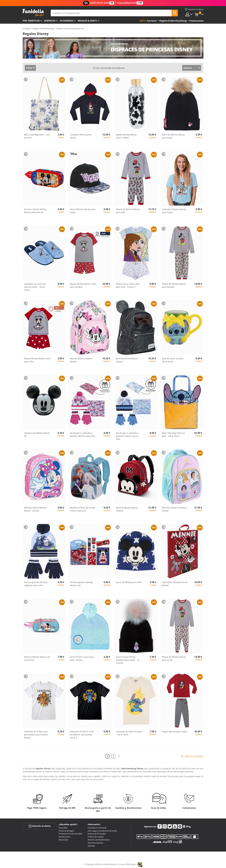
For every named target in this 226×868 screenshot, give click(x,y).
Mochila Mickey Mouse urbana (127, 509)
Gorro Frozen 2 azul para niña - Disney (82, 658)
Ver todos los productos (192, 756)
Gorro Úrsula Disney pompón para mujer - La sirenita (128, 660)
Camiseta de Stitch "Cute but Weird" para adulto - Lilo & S (82, 735)
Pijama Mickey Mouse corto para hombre (83, 285)
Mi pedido (63, 828)
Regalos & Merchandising (43, 28)
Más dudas (63, 840)
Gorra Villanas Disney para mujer (83, 211)
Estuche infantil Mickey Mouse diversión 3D (35, 211)
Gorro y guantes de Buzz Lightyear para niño (36, 584)
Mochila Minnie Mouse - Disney (82, 360)
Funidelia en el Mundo (97, 828)
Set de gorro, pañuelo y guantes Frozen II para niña (127, 436)
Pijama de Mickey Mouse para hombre (174, 285)
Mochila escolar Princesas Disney (174, 509)
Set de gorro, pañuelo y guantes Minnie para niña (82, 435)
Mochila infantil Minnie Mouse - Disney (35, 509)
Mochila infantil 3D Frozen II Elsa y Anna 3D (83, 509)
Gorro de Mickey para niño (129, 582)
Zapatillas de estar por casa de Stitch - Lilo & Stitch (35, 287)
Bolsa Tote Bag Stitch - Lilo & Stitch (37, 136)
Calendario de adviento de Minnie (175, 584)
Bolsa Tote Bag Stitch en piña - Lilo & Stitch (173, 435)
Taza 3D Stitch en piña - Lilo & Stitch (173, 360)
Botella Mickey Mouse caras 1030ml (126, 136)
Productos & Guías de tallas (70, 834)
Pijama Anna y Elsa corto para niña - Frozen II (128, 285)
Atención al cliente (40, 826)
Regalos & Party (87, 21)
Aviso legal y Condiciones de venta (102, 831)
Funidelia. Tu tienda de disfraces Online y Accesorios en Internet (33, 13)
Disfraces (50, 21)
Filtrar (29, 68)
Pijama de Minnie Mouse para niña (128, 211)
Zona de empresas (95, 843)
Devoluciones (65, 837)
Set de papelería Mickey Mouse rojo (81, 584)
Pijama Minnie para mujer (174, 732)
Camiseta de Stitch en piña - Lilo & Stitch (129, 733)
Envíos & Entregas (66, 831)
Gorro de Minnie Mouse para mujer (173, 136)
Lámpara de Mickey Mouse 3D (37, 435)
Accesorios (67, 21)
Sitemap (91, 846)
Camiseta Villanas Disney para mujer (174, 211)
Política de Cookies (96, 837)
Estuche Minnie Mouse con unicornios (37, 658)
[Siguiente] (119, 756)
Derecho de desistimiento (99, 840)
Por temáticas (31, 21)
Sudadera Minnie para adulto (81, 136)
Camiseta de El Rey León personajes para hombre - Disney (37, 735)
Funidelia (27, 28)
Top (142, 21)
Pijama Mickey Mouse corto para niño (37, 360)
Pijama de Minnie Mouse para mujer (174, 658)
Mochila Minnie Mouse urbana (127, 360)
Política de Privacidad (97, 834)
